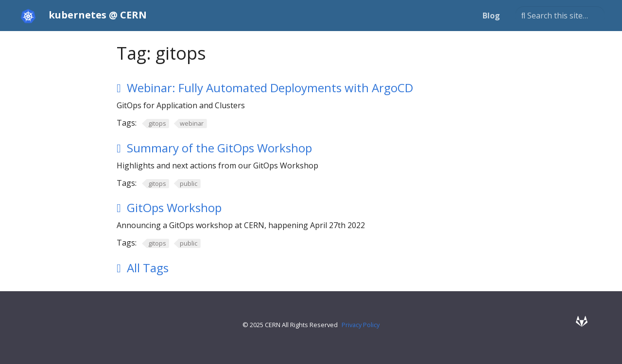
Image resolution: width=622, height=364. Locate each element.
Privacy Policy (361, 325)
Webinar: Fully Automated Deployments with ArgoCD (270, 88)
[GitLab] (582, 321)
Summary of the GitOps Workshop (219, 148)
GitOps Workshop (174, 207)
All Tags (148, 268)
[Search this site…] (560, 16)
